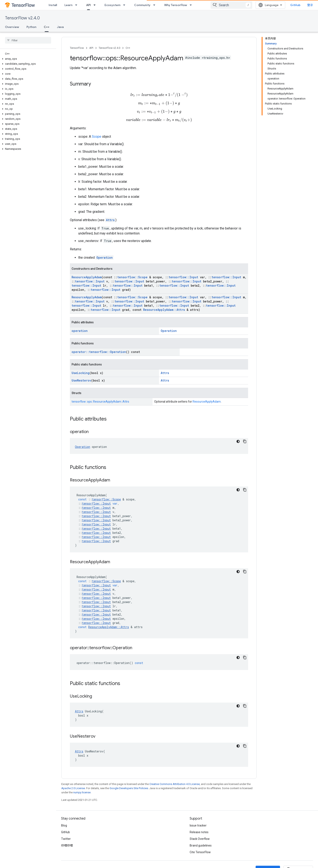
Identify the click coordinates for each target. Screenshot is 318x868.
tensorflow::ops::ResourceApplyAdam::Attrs (100, 402)
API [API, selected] (88, 5)
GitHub (295, 5)
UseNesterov (81, 381)
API (91, 48)
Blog (64, 826)
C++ (128, 48)
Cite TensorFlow (200, 853)
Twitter (66, 839)
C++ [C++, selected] (47, 27)
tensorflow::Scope (132, 278)
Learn (68, 5)
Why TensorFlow (176, 5)
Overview (12, 27)
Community (142, 5)
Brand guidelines (201, 846)
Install (53, 5)
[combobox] (231, 5)
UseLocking (81, 374)
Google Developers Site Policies (129, 789)
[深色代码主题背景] (238, 442)
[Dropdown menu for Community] (155, 5)
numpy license (82, 793)
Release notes (199, 833)
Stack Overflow (200, 839)
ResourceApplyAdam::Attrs (164, 310)
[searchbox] (28, 40)
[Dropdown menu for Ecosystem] (125, 5)
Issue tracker (198, 826)
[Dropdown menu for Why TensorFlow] (192, 5)
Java (60, 27)
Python (31, 27)
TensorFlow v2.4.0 (22, 18)
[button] (27, 59)
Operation (105, 258)
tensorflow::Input (183, 278)
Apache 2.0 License (73, 789)
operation (80, 331)
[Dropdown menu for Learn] (77, 5)
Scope (97, 137)
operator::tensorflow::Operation (99, 352)
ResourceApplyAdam (87, 278)
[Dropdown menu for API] (96, 5)
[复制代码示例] (245, 442)
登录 (310, 5)
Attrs (110, 221)
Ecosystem (112, 5)
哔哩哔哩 (67, 846)
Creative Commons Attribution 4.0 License (175, 785)
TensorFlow (77, 48)
